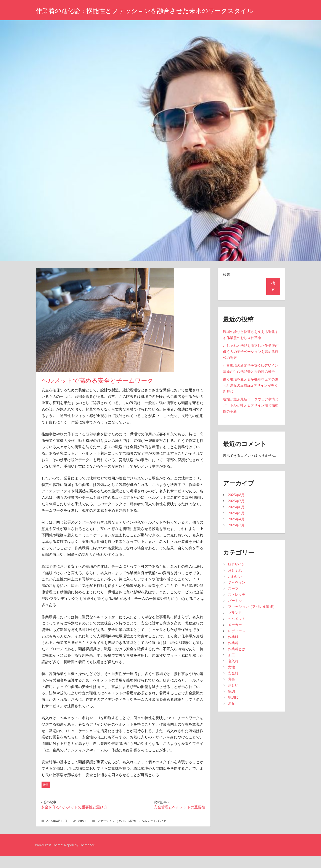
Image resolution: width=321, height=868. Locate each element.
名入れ (162, 833)
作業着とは (237, 661)
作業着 (233, 655)
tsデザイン (236, 576)
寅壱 (231, 691)
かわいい (235, 588)
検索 (226, 287)
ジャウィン (237, 594)
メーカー (235, 637)
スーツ (233, 600)
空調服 (233, 709)
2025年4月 (236, 531)
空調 (231, 703)
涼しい (233, 697)
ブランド (235, 625)
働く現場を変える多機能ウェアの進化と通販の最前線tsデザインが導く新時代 (251, 397)
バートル (235, 613)
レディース (237, 643)
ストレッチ (237, 607)
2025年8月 (236, 507)
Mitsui (82, 833)
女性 (231, 679)
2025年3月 (236, 537)
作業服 (233, 649)
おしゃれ (235, 582)
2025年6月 (236, 519)
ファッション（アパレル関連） (118, 833)
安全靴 (233, 685)
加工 (231, 667)
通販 (231, 715)
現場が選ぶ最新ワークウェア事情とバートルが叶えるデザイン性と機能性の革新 (251, 417)
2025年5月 (236, 525)
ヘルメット (149, 833)
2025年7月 (236, 513)
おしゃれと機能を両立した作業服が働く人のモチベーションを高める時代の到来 (251, 364)
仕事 (46, 797)
